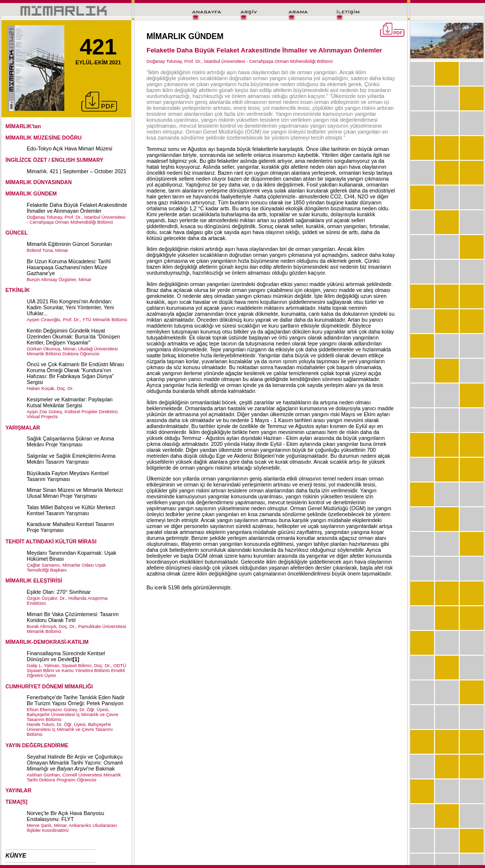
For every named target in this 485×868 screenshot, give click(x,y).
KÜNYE (16, 856)
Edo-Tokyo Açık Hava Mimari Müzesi (70, 148)
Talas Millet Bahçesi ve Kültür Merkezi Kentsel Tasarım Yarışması (71, 510)
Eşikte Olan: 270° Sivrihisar (59, 592)
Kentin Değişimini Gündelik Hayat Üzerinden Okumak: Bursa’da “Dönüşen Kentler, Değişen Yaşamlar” (73, 337)
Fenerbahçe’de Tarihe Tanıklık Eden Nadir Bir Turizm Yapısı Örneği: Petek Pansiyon (76, 700)
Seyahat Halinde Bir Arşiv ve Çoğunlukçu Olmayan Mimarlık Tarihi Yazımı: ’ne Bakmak (75, 763)
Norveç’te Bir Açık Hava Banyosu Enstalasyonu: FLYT (65, 816)
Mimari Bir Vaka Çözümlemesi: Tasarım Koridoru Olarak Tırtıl (73, 617)
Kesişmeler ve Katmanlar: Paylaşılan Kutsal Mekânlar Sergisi (70, 402)
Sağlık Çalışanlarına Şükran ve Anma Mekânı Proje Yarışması (71, 441)
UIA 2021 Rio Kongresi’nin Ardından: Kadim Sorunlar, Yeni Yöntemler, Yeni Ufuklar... (70, 307)
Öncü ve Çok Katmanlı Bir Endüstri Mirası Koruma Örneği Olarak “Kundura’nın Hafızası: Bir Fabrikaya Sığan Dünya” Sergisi (75, 373)
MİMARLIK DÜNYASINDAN (39, 182)
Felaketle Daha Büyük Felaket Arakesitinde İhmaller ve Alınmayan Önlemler (77, 208)
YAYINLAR (19, 790)
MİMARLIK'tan (23, 126)
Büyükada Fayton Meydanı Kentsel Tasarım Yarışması (68, 476)
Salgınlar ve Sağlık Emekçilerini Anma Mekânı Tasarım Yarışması (71, 459)
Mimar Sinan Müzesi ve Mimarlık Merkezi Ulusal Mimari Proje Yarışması (75, 493)
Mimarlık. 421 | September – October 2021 (76, 171)
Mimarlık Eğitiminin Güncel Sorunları (69, 244)
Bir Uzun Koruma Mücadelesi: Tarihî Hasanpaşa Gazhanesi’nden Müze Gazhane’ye (69, 267)
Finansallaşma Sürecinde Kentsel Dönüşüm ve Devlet (66, 656)
